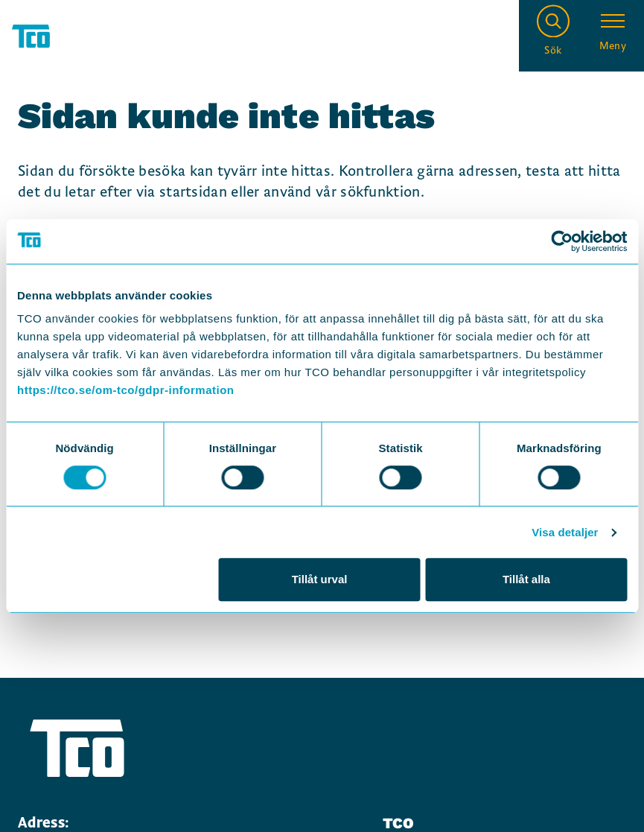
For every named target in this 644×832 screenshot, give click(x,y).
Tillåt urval (320, 579)
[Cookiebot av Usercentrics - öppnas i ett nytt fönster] (562, 241)
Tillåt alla (526, 579)
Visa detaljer (565, 532)
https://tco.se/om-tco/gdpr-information (125, 390)
